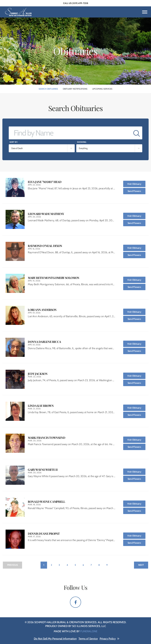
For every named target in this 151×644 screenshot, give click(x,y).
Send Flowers (137, 190)
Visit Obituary (136, 183)
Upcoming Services (102, 89)
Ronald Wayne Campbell (46, 502)
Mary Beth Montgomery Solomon (54, 278)
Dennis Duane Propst (44, 534)
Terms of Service (88, 639)
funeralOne (89, 631)
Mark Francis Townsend (46, 438)
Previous (12, 565)
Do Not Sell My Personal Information (55, 639)
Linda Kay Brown (41, 406)
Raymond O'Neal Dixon (45, 246)
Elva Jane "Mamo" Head (45, 182)
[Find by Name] (70, 133)
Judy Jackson (38, 374)
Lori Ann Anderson (42, 310)
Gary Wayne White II (43, 470)
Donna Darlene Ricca (44, 342)
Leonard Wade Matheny (46, 214)
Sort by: (14, 142)
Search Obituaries (48, 89)
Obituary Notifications (75, 89)
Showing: (82, 142)
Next (141, 565)
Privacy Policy (108, 639)
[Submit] (137, 133)
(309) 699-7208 (80, 3)
